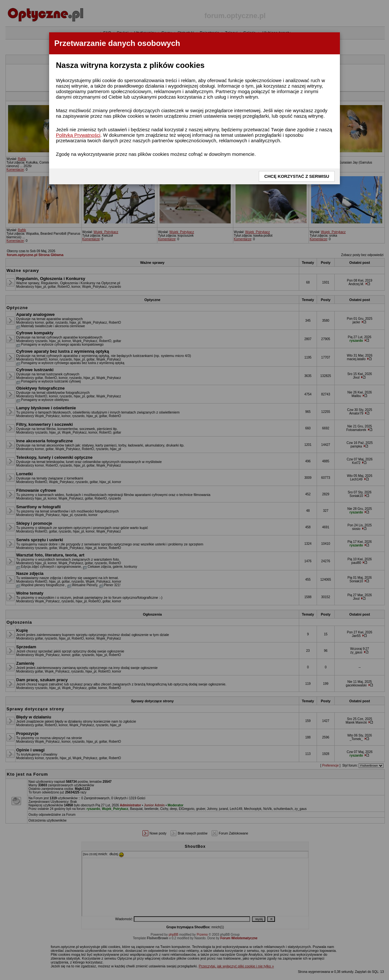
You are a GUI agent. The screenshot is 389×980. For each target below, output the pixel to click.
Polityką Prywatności (78, 135)
